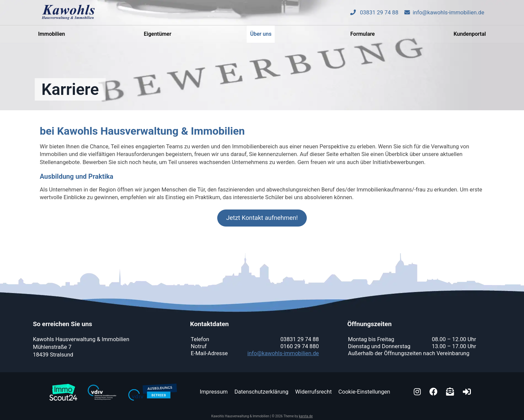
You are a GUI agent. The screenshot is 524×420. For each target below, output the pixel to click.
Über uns (261, 37)
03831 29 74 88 (374, 16)
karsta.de (306, 416)
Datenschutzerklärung (261, 392)
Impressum (214, 392)
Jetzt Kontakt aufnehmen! (262, 218)
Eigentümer (157, 37)
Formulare (362, 37)
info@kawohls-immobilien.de (444, 16)
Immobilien (51, 37)
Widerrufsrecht (313, 392)
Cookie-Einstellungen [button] (364, 392)
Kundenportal (470, 37)
